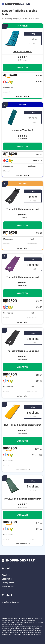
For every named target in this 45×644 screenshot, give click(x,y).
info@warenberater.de (11, 602)
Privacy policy (8, 583)
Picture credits (8, 587)
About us (6, 575)
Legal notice (7, 579)
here (34, 622)
